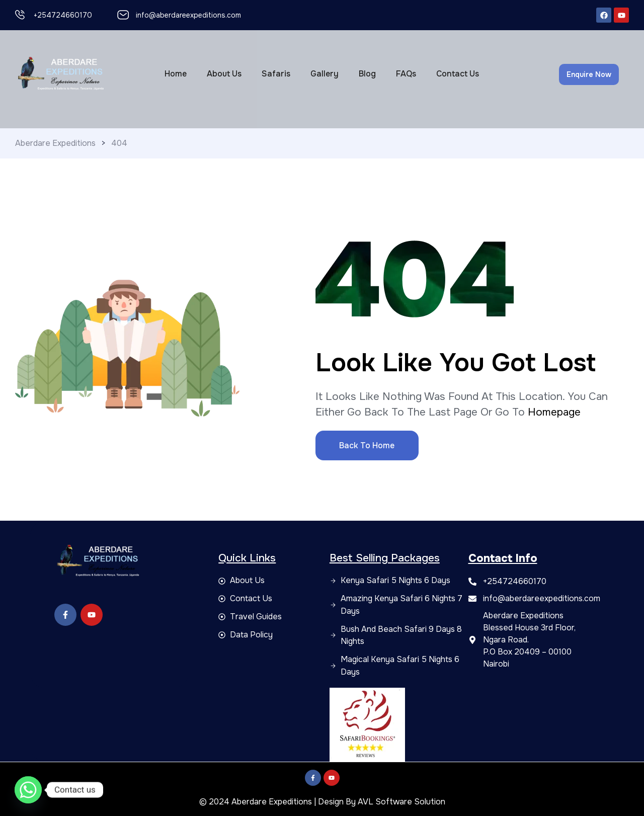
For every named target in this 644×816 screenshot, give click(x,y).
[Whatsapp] (28, 790)
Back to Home (367, 445)
